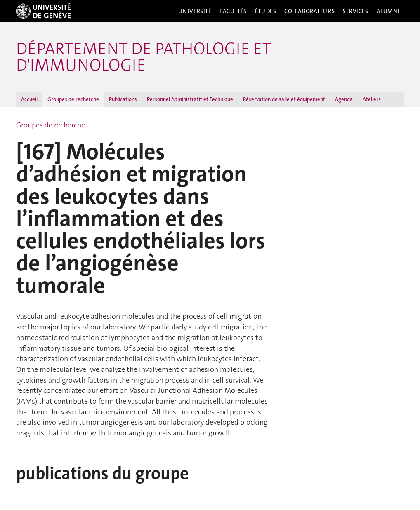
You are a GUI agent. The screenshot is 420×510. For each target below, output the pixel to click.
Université (195, 11)
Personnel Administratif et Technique (190, 99)
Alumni (388, 11)
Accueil (29, 99)
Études (265, 11)
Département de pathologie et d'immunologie (144, 57)
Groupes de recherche (73, 99)
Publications (123, 99)
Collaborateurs (309, 11)
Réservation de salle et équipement (284, 99)
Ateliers (372, 99)
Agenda (344, 99)
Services (356, 11)
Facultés (233, 11)
